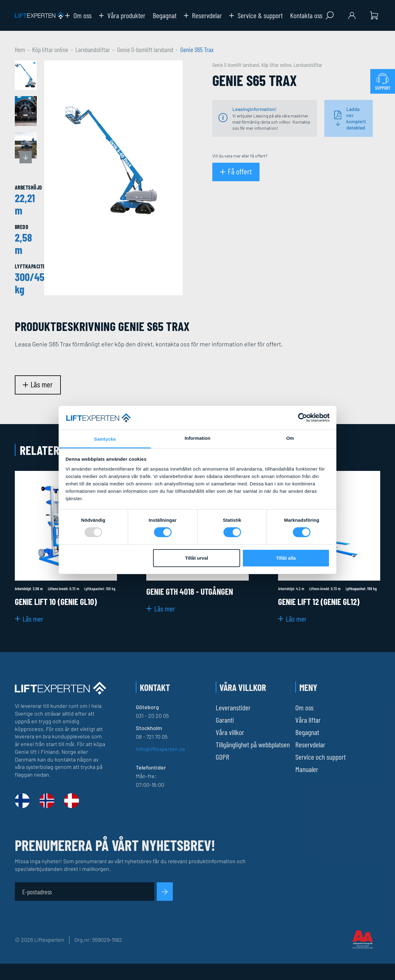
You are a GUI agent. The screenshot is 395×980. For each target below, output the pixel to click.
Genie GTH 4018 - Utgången (190, 591)
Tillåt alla (286, 558)
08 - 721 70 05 (152, 737)
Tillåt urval (196, 558)
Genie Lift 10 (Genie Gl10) (56, 602)
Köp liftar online (50, 49)
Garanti (225, 720)
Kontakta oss (306, 15)
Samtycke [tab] (105, 439)
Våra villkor (230, 732)
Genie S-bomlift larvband (145, 49)
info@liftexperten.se (160, 749)
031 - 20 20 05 (152, 716)
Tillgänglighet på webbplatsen (253, 744)
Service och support (320, 757)
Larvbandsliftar (93, 49)
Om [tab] (290, 438)
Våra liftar (308, 720)
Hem (20, 49)
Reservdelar (203, 15)
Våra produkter (122, 15)
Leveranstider (233, 707)
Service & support (256, 15)
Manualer (307, 769)
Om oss (78, 15)
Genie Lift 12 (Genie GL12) (319, 602)
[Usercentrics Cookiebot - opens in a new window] (303, 418)
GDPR (222, 757)
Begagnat (165, 15)
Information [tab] (197, 438)
